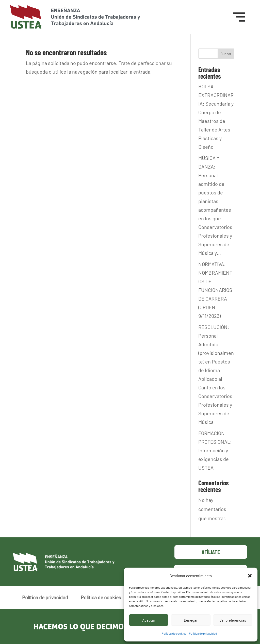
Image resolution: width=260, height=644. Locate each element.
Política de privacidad (203, 633)
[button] (250, 576)
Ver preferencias (233, 620)
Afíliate (211, 552)
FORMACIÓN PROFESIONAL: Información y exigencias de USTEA (215, 450)
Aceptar (149, 620)
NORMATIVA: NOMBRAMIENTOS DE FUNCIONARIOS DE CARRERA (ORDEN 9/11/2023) (215, 290)
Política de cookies (174, 633)
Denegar (191, 620)
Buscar (226, 54)
